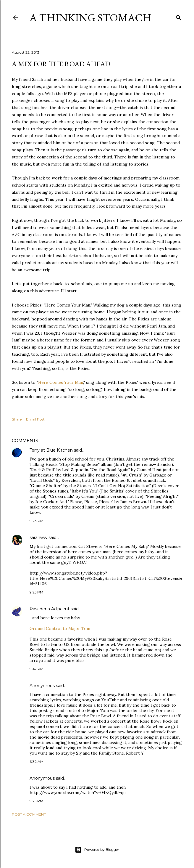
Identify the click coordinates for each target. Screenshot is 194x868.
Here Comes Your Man (61, 382)
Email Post (35, 419)
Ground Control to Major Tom (60, 628)
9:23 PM (37, 521)
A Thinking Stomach (90, 18)
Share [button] (17, 419)
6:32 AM (37, 762)
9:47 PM (37, 669)
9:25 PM (36, 592)
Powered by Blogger (97, 850)
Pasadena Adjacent (50, 609)
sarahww (38, 538)
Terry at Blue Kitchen (51, 450)
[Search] (179, 16)
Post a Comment (29, 814)
